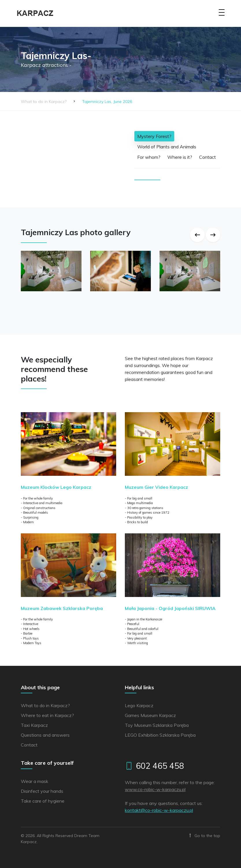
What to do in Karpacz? (44, 102)
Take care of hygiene (43, 801)
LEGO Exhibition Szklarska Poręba (160, 735)
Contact (207, 157)
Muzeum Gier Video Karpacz (156, 487)
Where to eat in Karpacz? (47, 715)
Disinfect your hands (42, 791)
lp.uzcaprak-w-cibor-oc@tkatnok (159, 810)
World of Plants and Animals (167, 147)
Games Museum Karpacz (150, 715)
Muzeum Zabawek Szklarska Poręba (62, 608)
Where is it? (180, 157)
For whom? (149, 157)
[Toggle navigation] (222, 16)
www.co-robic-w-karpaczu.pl (155, 789)
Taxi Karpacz (34, 725)
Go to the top (205, 836)
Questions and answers (45, 735)
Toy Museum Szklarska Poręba (157, 725)
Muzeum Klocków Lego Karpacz (56, 487)
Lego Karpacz (139, 705)
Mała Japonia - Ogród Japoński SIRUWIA (170, 608)
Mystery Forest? (154, 136)
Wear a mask (35, 781)
